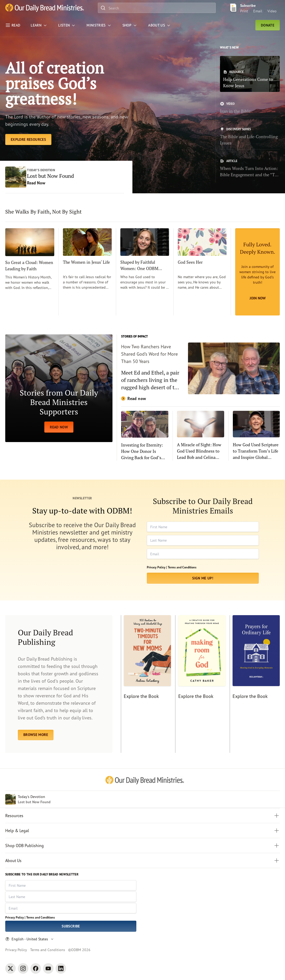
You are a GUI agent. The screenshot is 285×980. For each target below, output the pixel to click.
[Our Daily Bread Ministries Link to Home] (45, 8)
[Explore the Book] (146, 685)
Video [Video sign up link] (272, 11)
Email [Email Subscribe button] (258, 11)
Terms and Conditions (182, 568)
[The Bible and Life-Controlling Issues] (250, 137)
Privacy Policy (16, 950)
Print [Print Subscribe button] (244, 11)
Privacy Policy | (157, 568)
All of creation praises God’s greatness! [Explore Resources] (55, 84)
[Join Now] (257, 273)
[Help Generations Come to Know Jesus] (250, 74)
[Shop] (130, 25)
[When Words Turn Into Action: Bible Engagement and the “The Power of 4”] (250, 168)
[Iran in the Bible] (250, 108)
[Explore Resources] (28, 140)
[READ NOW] (59, 389)
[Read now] (200, 369)
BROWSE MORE (36, 735)
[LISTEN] (67, 25)
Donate (268, 25)
